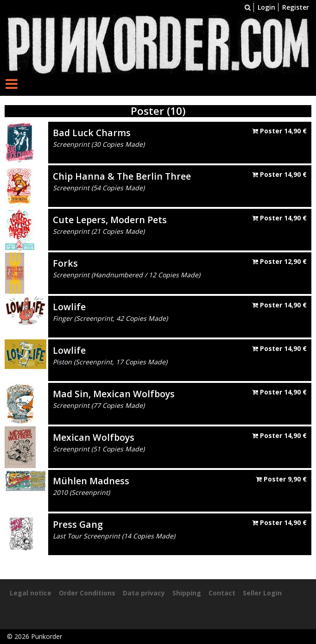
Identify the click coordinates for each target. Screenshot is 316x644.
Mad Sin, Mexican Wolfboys (114, 394)
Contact (222, 593)
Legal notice (31, 593)
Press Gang (78, 524)
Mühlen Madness (91, 481)
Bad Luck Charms (92, 133)
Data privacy (144, 593)
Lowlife (69, 307)
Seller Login (262, 593)
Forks (65, 263)
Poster (279, 131)
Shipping (187, 593)
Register (296, 7)
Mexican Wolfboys (94, 437)
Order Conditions (87, 593)
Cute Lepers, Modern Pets (110, 220)
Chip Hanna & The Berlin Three (122, 176)
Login (266, 7)
